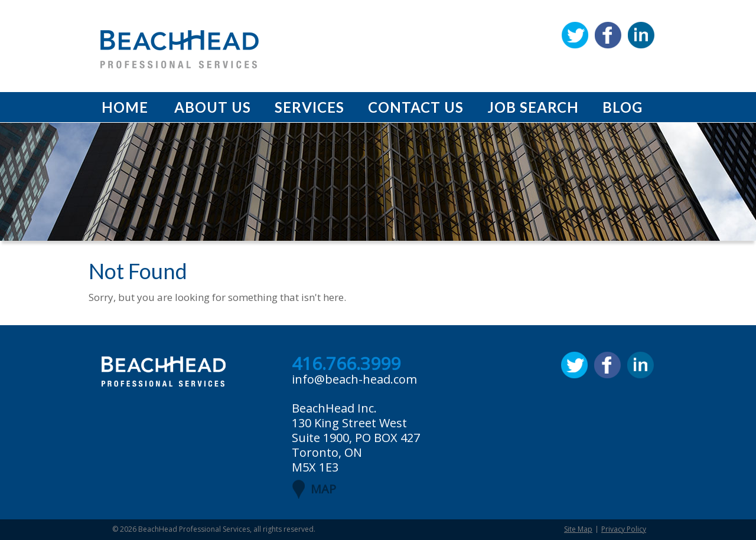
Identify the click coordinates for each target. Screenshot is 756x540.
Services (309, 107)
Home (125, 107)
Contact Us (416, 107)
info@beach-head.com (354, 379)
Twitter (575, 35)
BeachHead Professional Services (194, 529)
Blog (623, 107)
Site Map (578, 529)
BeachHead (180, 49)
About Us (213, 107)
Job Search (533, 107)
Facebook (608, 35)
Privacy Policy (624, 529)
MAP (323, 489)
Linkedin (641, 35)
